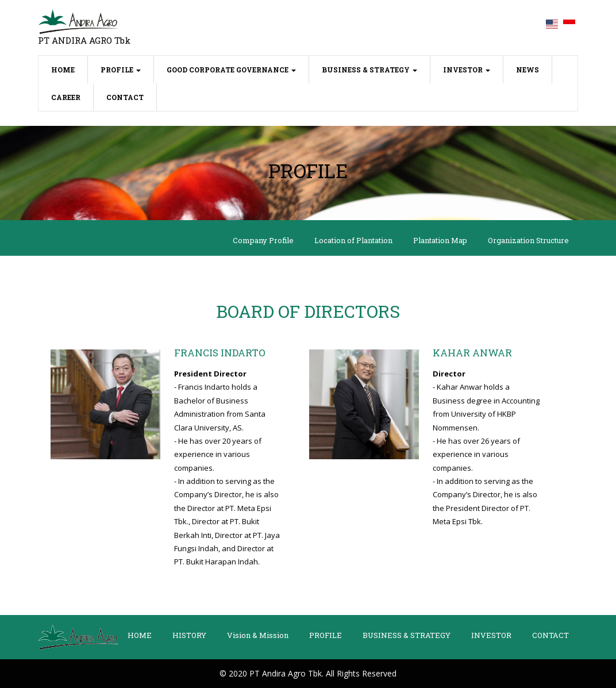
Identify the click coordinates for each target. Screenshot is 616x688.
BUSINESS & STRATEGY (369, 70)
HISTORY (189, 635)
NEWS (528, 70)
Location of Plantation (353, 240)
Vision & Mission (258, 635)
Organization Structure (528, 240)
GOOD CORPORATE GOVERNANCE (231, 70)
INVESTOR (467, 70)
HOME (70, 69)
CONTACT (125, 97)
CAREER (66, 97)
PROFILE (121, 70)
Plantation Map (440, 240)
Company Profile (263, 240)
